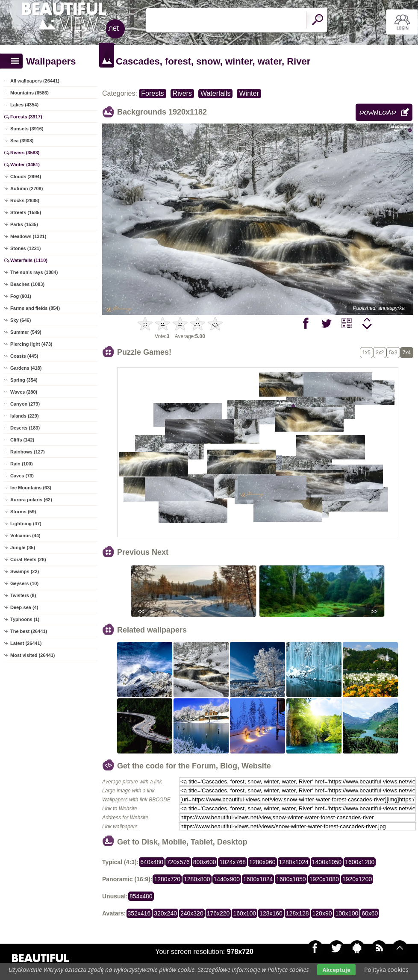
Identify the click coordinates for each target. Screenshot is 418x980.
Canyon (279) (25, 404)
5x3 (393, 353)
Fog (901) (21, 296)
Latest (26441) (26, 643)
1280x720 (167, 879)
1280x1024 (294, 862)
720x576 (178, 862)
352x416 (139, 913)
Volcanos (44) (25, 536)
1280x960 (262, 862)
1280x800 (197, 879)
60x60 (370, 913)
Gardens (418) (26, 368)
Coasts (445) (24, 356)
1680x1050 (291, 879)
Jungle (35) (23, 547)
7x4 (407, 353)
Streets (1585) (26, 212)
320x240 (165, 913)
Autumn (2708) (26, 188)
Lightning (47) (26, 524)
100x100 (347, 913)
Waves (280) (24, 392)
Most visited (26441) (33, 655)
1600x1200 (360, 862)
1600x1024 (258, 879)
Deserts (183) (25, 428)
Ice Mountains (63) (31, 488)
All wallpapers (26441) (35, 81)
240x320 (192, 913)
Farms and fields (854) (35, 308)
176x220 (218, 913)
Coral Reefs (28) (28, 559)
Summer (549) (26, 332)
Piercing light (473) (31, 344)
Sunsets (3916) (27, 129)
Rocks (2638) (25, 200)
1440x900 (227, 879)
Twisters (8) (23, 595)
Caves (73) (22, 476)
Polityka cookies (386, 970)
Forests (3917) (26, 117)
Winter (249, 93)
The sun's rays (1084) (34, 272)
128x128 (297, 913)
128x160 (271, 913)
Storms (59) (23, 512)
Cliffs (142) (22, 440)
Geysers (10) (24, 583)
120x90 (322, 913)
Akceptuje (336, 970)
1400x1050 (327, 862)
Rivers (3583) (25, 153)
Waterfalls (216, 93)
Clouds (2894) (26, 177)
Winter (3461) (25, 165)
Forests (152, 93)
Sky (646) (21, 320)
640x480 (152, 862)
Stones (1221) (26, 248)
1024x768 (233, 862)
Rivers (182, 93)
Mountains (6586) (29, 93)
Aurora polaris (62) (31, 500)
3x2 (380, 353)
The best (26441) (29, 631)
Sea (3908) (22, 141)
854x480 (141, 896)
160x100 (244, 913)
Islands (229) (25, 416)
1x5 (366, 353)
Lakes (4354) (24, 105)
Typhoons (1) (25, 619)
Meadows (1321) (28, 236)
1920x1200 (357, 879)
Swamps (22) (25, 571)
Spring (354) (24, 380)
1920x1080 (324, 879)
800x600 (205, 862)
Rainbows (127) (28, 452)
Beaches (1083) (27, 284)
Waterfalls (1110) (29, 260)
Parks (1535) (24, 224)
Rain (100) (22, 464)
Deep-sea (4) (24, 607)
